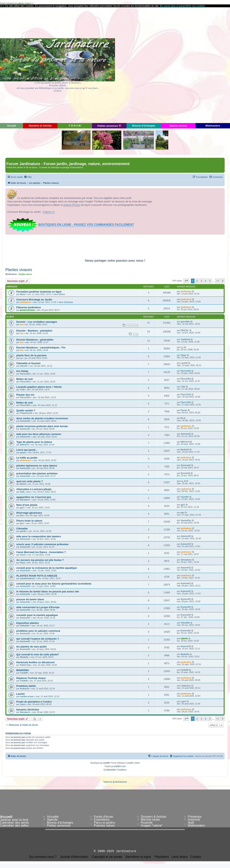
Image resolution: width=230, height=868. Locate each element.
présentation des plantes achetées (37, 473)
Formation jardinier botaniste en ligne (39, 292)
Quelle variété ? (26, 410)
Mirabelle (24, 657)
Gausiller (185, 497)
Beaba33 (185, 450)
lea (21, 324)
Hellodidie (25, 626)
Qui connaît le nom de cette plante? (38, 654)
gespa (23, 452)
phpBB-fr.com (120, 766)
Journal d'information (74, 857)
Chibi (22, 389)
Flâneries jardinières (29, 307)
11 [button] (218, 281)
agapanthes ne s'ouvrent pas (34, 497)
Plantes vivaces (19, 270)
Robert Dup (25, 665)
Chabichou (186, 686)
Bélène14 (24, 445)
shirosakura (186, 560)
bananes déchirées (28, 710)
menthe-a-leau (27, 696)
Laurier (21, 694)
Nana (22, 563)
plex (22, 515)
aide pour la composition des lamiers (39, 536)
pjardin (23, 531)
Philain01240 (26, 413)
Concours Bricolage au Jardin (34, 300)
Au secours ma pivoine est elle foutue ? (40, 560)
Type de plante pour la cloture (34, 442)
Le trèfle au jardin (27, 458)
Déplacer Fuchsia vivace (31, 678)
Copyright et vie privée (107, 857)
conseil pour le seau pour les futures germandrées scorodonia (54, 584)
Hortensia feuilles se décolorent (35, 662)
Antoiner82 (25, 421)
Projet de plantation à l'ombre (34, 702)
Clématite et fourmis (28, 363)
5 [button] (210, 281)
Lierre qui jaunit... (27, 450)
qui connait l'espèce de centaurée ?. (38, 639)
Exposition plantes (28, 623)
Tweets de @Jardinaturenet (115, 782)
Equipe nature (25, 274)
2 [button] (197, 281)
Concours (68, 302)
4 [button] (206, 281)
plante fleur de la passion (31, 355)
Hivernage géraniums (29, 513)
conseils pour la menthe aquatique (37, 615)
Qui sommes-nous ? (43, 857)
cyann (23, 704)
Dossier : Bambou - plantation (34, 331)
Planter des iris (25, 395)
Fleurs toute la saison (29, 521)
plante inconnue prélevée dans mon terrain (42, 426)
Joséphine (185, 339)
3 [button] (201, 281)
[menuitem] (28, 177)
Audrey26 (24, 689)
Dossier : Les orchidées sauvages (37, 322)
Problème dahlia (26, 686)
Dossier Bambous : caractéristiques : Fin (41, 348)
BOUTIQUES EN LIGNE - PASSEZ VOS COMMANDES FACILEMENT (86, 225)
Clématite (22, 529)
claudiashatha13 (28, 578)
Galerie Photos (72, 205)
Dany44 (24, 366)
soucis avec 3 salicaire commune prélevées (42, 544)
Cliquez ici (49, 212)
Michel (23, 484)
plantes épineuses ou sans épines (37, 466)
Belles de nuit (25, 379)
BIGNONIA (23, 670)
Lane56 (184, 363)
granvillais (185, 322)
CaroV (23, 555)
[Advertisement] (195, 65)
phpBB (106, 763)
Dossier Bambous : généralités (35, 340)
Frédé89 (24, 673)
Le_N (183, 481)
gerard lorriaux (27, 310)
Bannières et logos (138, 857)
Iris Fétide (22, 371)
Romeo (184, 410)
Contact (196, 857)
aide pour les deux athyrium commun (39, 434)
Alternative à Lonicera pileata (34, 489)
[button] (186, 281)
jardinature (186, 291)
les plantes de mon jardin (31, 647)
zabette (184, 638)
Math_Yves (25, 492)
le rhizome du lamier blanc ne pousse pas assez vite (48, 591)
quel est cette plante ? (30, 481)
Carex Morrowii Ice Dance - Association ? (41, 552)
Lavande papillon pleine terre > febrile (39, 387)
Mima (23, 294)
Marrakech (25, 500)
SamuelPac (186, 520)
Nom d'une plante (27, 505)
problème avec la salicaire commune (38, 631)
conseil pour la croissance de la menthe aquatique (47, 568)
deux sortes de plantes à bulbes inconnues (42, 418)
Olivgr (183, 355)
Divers (62, 294)
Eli (182, 418)
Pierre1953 (25, 374)
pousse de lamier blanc (30, 599)
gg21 (22, 508)
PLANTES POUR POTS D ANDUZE (37, 576)
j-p (21, 358)
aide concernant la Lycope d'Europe (38, 607)
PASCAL (185, 330)
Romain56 (185, 473)
